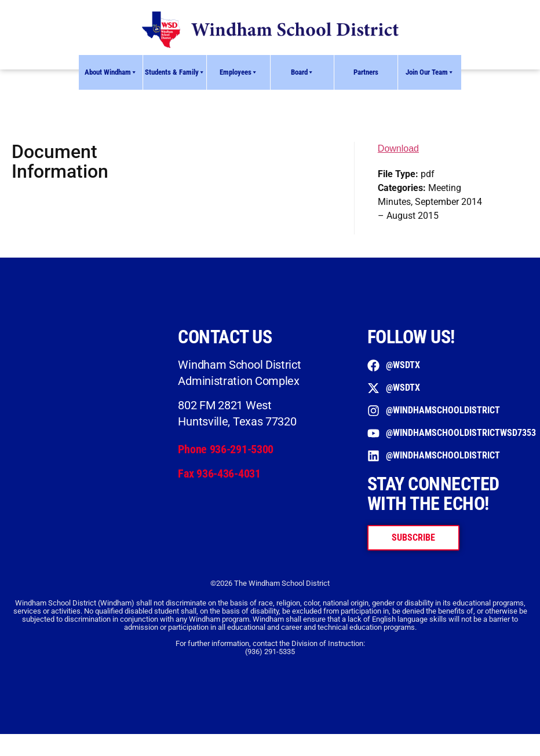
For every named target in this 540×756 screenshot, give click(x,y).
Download (398, 148)
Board (302, 72)
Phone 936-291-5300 (226, 449)
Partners (366, 72)
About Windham (111, 72)
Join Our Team (430, 72)
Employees (239, 72)
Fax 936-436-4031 (219, 474)
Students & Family (175, 72)
